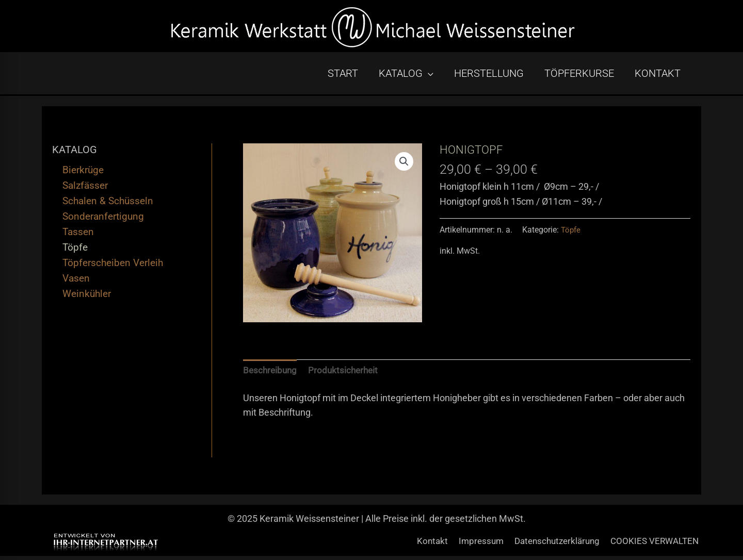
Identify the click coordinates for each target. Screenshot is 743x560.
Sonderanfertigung (103, 219)
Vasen (76, 281)
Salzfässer (85, 188)
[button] (403, 165)
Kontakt (421, 545)
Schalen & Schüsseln (108, 204)
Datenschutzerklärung (552, 545)
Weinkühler (87, 297)
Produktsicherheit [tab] (347, 374)
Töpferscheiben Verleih (113, 266)
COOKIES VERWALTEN (655, 545)
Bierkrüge (83, 173)
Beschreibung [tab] (271, 374)
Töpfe (75, 250)
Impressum (472, 545)
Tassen (78, 235)
